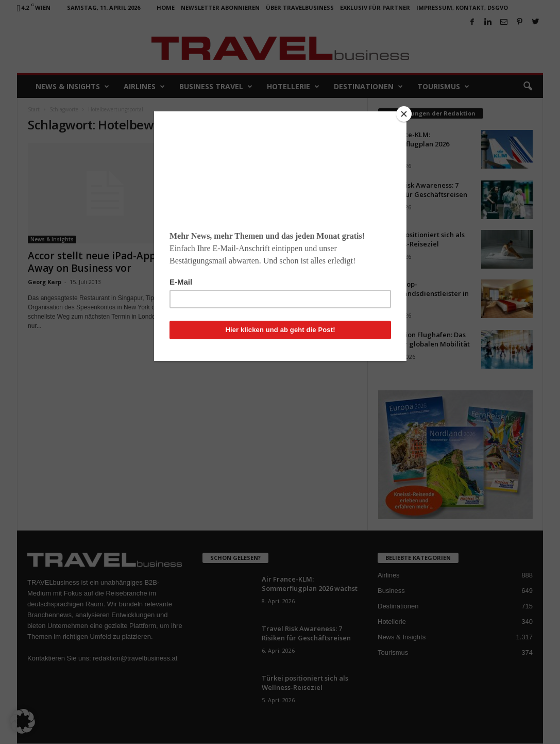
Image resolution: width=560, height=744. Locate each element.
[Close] (404, 114)
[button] (23, 721)
